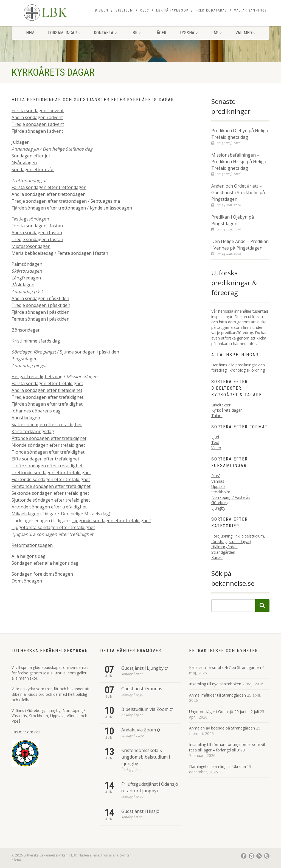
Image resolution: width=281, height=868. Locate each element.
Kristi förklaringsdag (33, 431)
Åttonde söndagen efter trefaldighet (49, 438)
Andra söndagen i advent (37, 117)
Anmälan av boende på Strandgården (222, 728)
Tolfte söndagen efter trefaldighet (47, 466)
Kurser (217, 557)
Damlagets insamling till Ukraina (217, 766)
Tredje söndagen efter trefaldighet (47, 397)
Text (215, 443)
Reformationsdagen (32, 545)
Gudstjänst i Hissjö (140, 811)
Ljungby (218, 508)
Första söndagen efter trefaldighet (47, 383)
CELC (145, 10)
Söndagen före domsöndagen (42, 574)
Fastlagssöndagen (30, 219)
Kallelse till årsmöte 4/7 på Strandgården (225, 667)
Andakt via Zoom (139, 730)
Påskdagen (23, 285)
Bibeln (102, 10)
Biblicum (124, 10)
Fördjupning (222, 536)
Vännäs (218, 481)
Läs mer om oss (26, 732)
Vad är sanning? (250, 10)
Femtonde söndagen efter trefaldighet (51, 486)
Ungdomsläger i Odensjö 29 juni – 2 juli (224, 712)
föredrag (219, 542)
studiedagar (239, 542)
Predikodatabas (211, 10)
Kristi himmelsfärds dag (36, 341)
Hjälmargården (224, 547)
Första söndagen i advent (38, 111)
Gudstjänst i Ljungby (142, 668)
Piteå (216, 476)
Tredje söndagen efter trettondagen (49, 201)
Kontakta (105, 33)
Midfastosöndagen (31, 246)
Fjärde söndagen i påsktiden (40, 312)
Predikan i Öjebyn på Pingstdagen (233, 220)
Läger (160, 33)
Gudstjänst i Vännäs (142, 689)
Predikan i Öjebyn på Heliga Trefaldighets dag (240, 134)
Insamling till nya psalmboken (215, 684)
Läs (217, 33)
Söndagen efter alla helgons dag (45, 563)
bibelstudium (253, 536)
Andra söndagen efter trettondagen (49, 194)
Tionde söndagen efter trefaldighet (48, 452)
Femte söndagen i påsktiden (40, 319)
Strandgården (223, 552)
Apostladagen (26, 418)
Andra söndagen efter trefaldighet (47, 390)
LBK (136, 33)
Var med (245, 33)
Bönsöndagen (26, 330)
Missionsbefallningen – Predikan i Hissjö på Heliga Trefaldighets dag (239, 162)
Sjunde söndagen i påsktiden (89, 352)
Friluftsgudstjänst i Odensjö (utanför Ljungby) (150, 787)
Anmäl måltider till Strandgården (217, 695)
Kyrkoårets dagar (227, 410)
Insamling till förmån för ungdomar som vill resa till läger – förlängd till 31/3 (227, 747)
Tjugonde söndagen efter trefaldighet (111, 521)
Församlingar (64, 33)
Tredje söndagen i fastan (37, 239)
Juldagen (21, 142)
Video (216, 448)
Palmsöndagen (27, 264)
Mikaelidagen (25, 514)
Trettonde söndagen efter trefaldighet (51, 473)
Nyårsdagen (24, 163)
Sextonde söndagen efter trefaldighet (50, 493)
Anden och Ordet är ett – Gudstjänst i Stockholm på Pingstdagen (238, 193)
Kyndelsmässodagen (111, 208)
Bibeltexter (221, 405)
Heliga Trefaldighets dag (37, 377)
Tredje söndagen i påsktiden (41, 305)
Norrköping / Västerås (231, 497)
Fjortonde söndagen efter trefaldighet (51, 479)
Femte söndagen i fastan (83, 253)
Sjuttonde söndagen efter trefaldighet (51, 500)
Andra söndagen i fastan (37, 233)
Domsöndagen (27, 581)
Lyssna (189, 33)
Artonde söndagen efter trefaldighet (49, 507)
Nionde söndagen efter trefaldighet (48, 445)
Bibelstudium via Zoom (145, 709)
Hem (30, 33)
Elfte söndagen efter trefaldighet (45, 459)
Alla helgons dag (29, 556)
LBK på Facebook (172, 10)
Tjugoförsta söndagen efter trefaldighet (53, 527)
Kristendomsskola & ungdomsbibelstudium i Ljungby (146, 757)
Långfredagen (26, 278)
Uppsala (218, 486)
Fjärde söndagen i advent (37, 131)
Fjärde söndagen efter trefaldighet (47, 404)
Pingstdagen (25, 359)
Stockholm (221, 492)
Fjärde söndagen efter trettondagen (49, 208)
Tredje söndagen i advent (38, 124)
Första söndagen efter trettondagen (49, 187)
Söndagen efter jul (31, 156)
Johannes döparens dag (36, 411)
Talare (217, 416)
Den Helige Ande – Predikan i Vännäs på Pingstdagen (240, 245)
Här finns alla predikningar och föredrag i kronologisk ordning (238, 368)
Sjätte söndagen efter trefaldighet (47, 425)
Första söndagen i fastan (37, 226)
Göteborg (220, 503)
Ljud (215, 437)
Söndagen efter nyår (33, 169)
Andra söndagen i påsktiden (40, 298)
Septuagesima (105, 201)
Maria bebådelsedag (33, 253)
